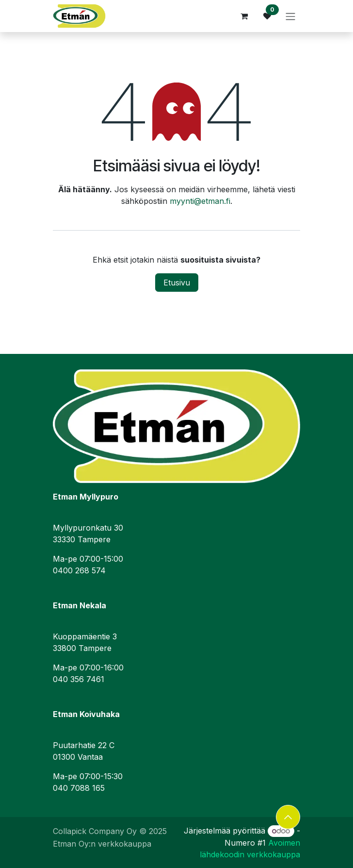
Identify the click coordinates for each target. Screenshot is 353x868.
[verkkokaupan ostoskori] (244, 16)
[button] (288, 817)
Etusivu (177, 283)
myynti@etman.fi (200, 201)
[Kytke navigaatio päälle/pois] (290, 16)
